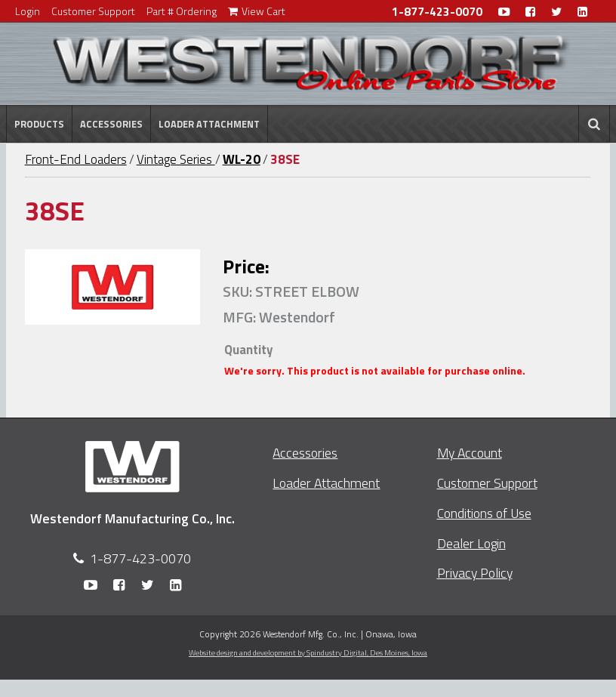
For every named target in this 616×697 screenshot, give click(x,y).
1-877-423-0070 (437, 12)
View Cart (257, 11)
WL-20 (242, 159)
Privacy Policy (475, 573)
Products (39, 124)
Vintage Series (176, 159)
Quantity (248, 350)
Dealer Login (471, 543)
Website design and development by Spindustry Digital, (308, 652)
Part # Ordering (182, 11)
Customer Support (93, 11)
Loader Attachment (209, 124)
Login (28, 11)
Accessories (111, 124)
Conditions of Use (484, 513)
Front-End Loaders (76, 159)
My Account (470, 453)
